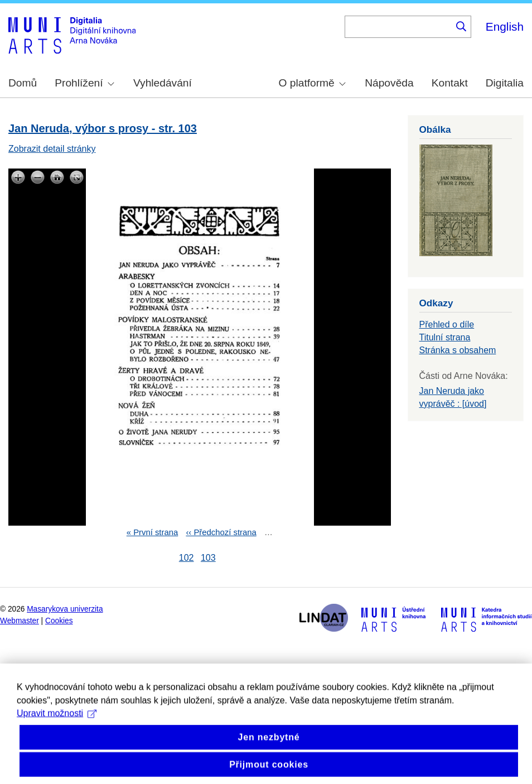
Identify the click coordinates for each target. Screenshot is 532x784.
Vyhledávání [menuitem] (163, 83)
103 (208, 558)
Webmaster (20, 621)
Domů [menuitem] (23, 83)
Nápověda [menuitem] (389, 83)
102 (187, 558)
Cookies (59, 621)
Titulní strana (445, 337)
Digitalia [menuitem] (505, 83)
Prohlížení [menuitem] (84, 83)
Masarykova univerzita (65, 609)
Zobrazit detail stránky (52, 149)
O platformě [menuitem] (312, 83)
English (505, 27)
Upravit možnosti (57, 724)
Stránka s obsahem (458, 350)
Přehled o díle (447, 324)
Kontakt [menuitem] (450, 83)
